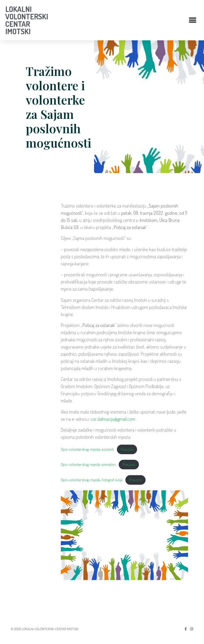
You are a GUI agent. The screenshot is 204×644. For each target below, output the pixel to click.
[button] (193, 20)
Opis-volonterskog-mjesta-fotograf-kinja (92, 480)
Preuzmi (127, 449)
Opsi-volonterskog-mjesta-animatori (88, 464)
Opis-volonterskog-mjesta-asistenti (87, 449)
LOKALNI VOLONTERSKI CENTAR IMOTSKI (27, 20)
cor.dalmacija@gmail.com (113, 419)
